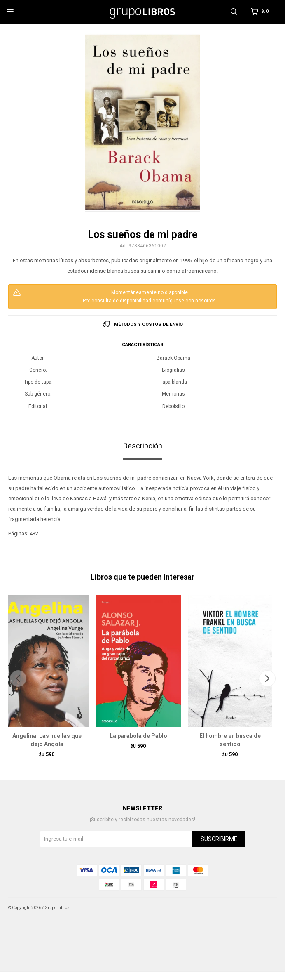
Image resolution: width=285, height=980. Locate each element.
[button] (267, 678)
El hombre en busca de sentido (230, 740)
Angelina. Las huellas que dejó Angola (47, 740)
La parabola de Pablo (138, 736)
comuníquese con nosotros (184, 301)
